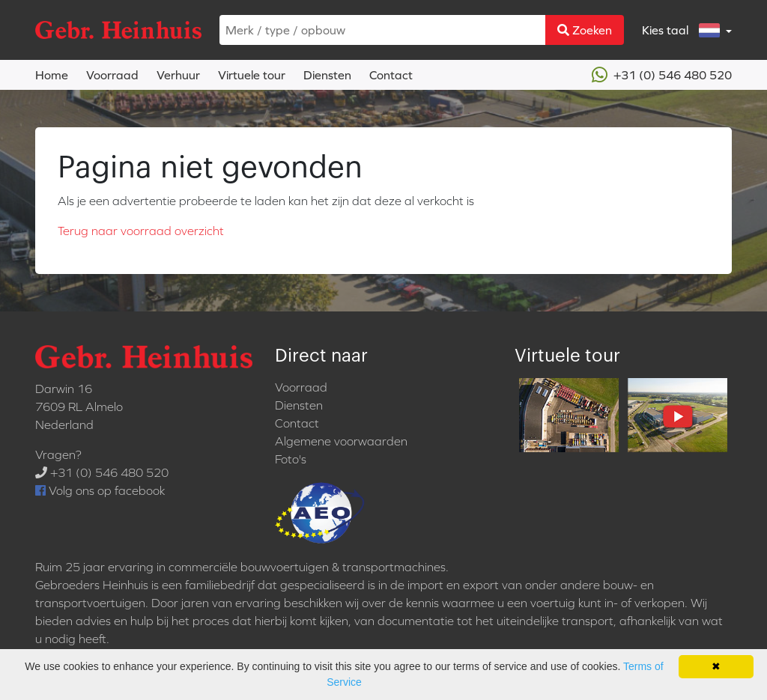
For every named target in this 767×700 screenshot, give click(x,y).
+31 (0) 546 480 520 (662, 75)
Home (52, 75)
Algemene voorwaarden (341, 441)
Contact (391, 75)
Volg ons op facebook (100, 490)
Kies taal (682, 30)
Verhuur (178, 75)
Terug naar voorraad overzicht (141, 231)
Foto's (291, 459)
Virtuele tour (252, 75)
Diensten (327, 75)
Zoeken (585, 30)
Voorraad (112, 75)
